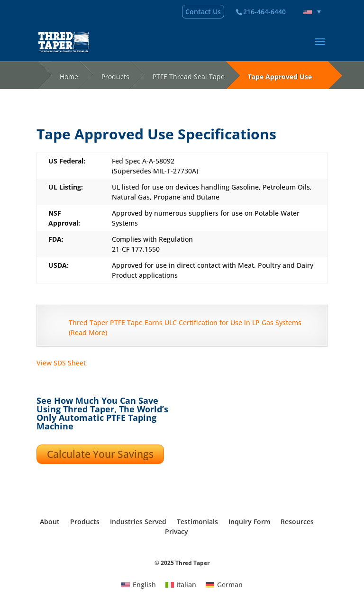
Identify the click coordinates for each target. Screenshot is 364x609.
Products (115, 77)
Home (69, 77)
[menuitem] (312, 12)
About (50, 522)
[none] (312, 12)
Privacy (177, 532)
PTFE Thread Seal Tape (189, 77)
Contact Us (203, 12)
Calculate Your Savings (100, 454)
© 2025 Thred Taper (182, 563)
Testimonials (197, 522)
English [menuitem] (144, 585)
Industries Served (138, 522)
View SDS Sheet (61, 363)
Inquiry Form (249, 522)
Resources (297, 522)
